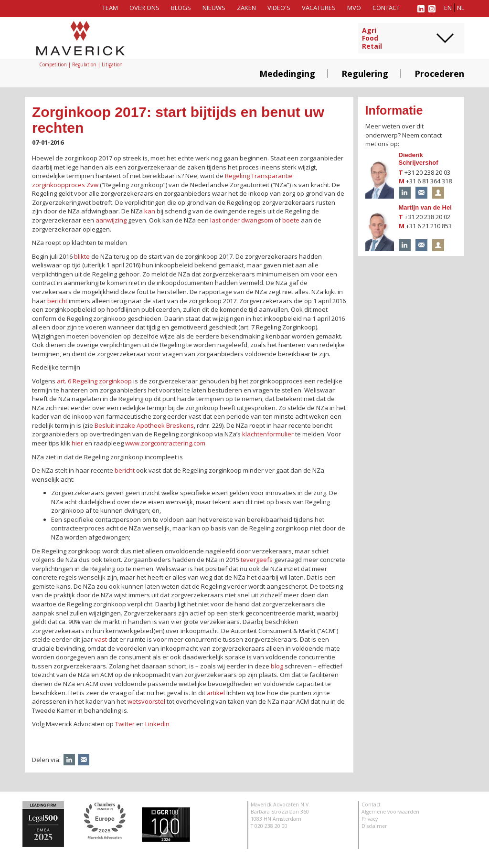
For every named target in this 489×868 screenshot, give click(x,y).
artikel (216, 693)
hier (77, 443)
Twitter (125, 724)
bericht (57, 301)
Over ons (144, 8)
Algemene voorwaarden (390, 812)
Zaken (246, 8)
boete (291, 220)
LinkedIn (157, 724)
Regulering (365, 74)
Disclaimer (374, 826)
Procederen (439, 74)
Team (110, 8)
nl (461, 8)
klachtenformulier (268, 434)
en (448, 8)
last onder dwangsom (242, 220)
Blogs (181, 8)
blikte (82, 256)
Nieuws (214, 8)
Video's (279, 8)
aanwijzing (111, 220)
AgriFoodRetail (372, 39)
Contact (386, 8)
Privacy (370, 819)
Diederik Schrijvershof (419, 159)
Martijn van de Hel (425, 207)
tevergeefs (257, 560)
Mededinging (287, 74)
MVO (354, 8)
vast (101, 639)
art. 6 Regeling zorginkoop (94, 381)
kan (150, 211)
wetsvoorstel (146, 701)
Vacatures (319, 8)
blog (277, 666)
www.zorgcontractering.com (165, 443)
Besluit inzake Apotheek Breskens (144, 425)
